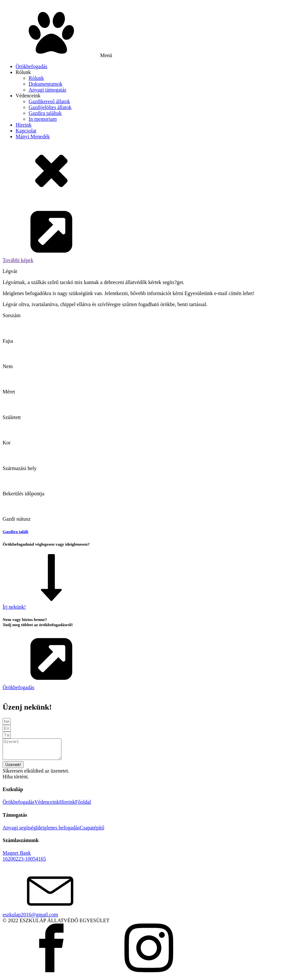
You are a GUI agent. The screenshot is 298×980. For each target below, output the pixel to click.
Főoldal (83, 806)
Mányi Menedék (33, 136)
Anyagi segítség (19, 831)
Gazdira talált (15, 532)
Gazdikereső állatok (49, 101)
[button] (149, 235)
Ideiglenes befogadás (58, 831)
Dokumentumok (45, 84)
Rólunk (23, 72)
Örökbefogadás (32, 66)
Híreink (24, 125)
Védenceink (28, 96)
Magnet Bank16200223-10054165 (24, 860)
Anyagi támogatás (47, 90)
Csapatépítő (92, 831)
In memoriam (43, 119)
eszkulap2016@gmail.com (30, 918)
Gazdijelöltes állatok (50, 107)
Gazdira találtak (45, 113)
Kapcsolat (26, 131)
